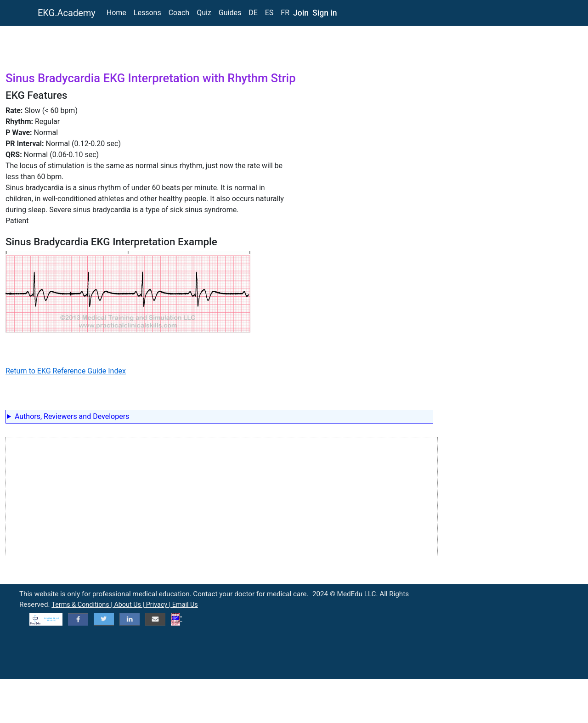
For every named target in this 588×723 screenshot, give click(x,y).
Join (301, 13)
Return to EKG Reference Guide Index (66, 371)
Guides (230, 13)
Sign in (325, 13)
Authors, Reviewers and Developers (72, 416)
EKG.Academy (67, 13)
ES (269, 13)
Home (116, 13)
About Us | (130, 605)
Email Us (185, 605)
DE (253, 13)
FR (285, 13)
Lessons (147, 13)
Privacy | (159, 605)
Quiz (204, 13)
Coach (179, 13)
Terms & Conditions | (83, 605)
